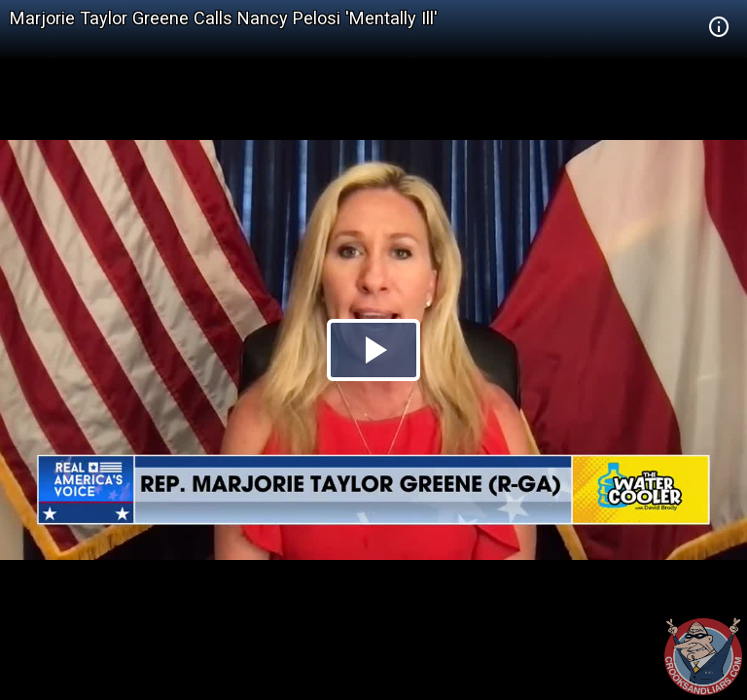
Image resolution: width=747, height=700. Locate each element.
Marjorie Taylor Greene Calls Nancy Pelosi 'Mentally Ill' (224, 18)
